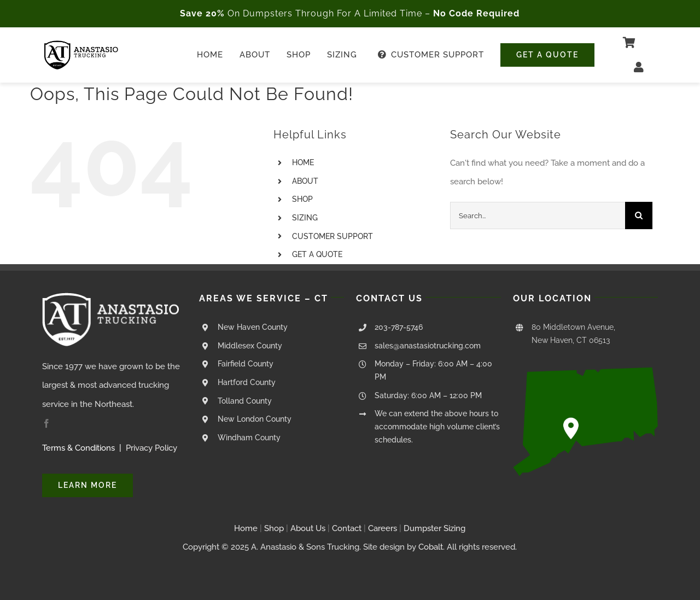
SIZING (305, 218)
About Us (308, 528)
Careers (383, 528)
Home (246, 528)
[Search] (639, 215)
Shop (274, 528)
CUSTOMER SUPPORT (332, 236)
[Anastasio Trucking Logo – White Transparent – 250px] (110, 296)
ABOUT (305, 181)
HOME (303, 162)
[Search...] (538, 215)
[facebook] (46, 423)
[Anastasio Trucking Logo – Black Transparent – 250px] (81, 44)
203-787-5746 (399, 327)
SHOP (302, 199)
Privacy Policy (151, 448)
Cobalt (431, 547)
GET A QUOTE (317, 254)
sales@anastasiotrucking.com (428, 346)
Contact (348, 528)
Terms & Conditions (78, 448)
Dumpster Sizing (434, 528)
